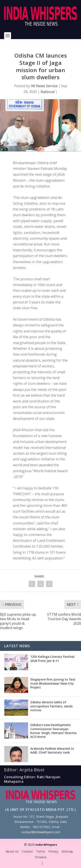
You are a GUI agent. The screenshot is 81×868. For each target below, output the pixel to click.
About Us (12, 851)
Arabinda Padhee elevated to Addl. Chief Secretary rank (52, 750)
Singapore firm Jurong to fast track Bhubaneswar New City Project (53, 683)
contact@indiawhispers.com (41, 832)
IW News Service (44, 86)
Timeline (40, 857)
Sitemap (67, 851)
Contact (27, 851)
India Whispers (46, 845)
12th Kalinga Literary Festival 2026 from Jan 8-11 (52, 659)
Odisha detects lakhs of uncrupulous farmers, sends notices (51, 706)
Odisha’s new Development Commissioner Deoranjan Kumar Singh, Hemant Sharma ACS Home (53, 731)
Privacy (53, 851)
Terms (41, 851)
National (48, 92)
